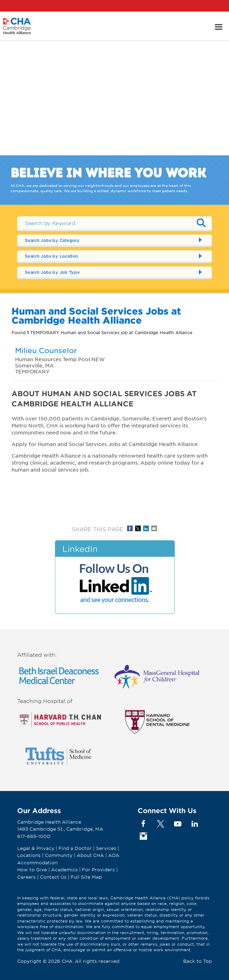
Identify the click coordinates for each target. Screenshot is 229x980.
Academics (64, 870)
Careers (26, 877)
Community (59, 855)
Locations (29, 855)
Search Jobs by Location (51, 256)
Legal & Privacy (36, 848)
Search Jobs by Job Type (52, 272)
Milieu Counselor (46, 350)
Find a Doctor (75, 848)
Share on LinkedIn (146, 528)
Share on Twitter (138, 528)
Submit (201, 223)
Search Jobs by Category (52, 240)
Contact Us (53, 877)
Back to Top (197, 961)
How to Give (32, 870)
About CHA (90, 855)
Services (107, 848)
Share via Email (154, 528)
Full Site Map (86, 877)
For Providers (98, 870)
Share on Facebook (130, 528)
